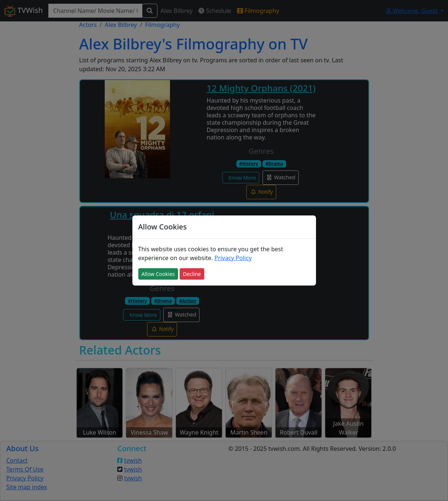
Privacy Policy (233, 258)
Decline (192, 274)
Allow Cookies (158, 274)
